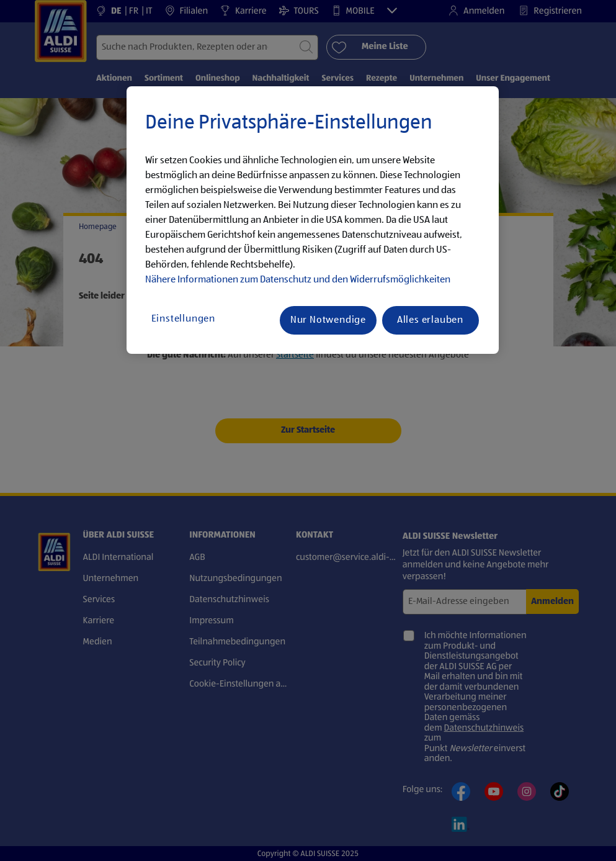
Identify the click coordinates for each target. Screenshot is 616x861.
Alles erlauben (430, 320)
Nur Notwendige (328, 320)
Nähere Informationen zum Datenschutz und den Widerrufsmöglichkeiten (298, 280)
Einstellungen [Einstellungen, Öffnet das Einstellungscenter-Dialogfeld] (183, 319)
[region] (313, 220)
